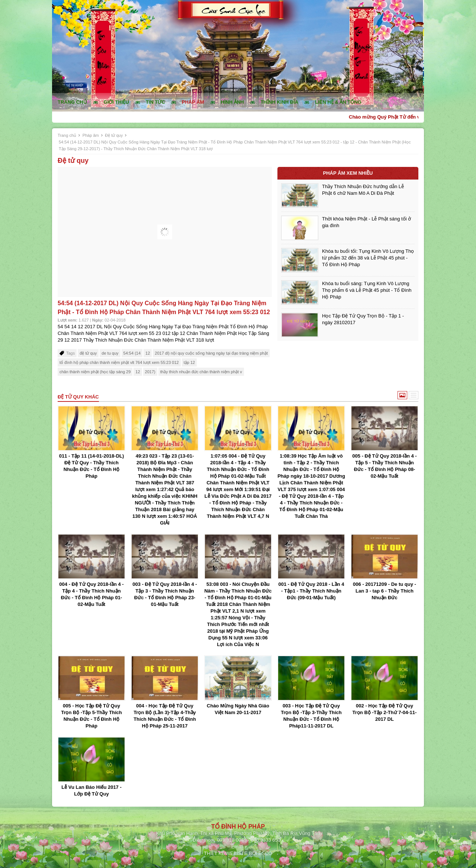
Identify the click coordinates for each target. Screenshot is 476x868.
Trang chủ (72, 102)
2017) (150, 372)
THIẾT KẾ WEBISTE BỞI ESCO (238, 853)
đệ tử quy (88, 353)
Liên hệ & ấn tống (338, 102)
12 (148, 353)
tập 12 (189, 362)
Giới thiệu (116, 102)
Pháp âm (193, 102)
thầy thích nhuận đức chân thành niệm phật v (201, 372)
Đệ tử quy (114, 135)
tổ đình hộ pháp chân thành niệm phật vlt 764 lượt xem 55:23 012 (119, 362)
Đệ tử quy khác (78, 397)
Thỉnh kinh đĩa (280, 102)
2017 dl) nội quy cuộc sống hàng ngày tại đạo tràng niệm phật (211, 353)
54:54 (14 (132, 353)
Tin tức (155, 102)
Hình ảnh (232, 102)
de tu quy (110, 353)
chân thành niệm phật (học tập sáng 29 (95, 372)
